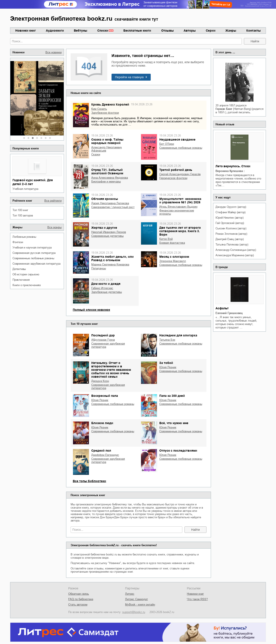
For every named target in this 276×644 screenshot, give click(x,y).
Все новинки (53, 52)
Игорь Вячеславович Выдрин (178, 207)
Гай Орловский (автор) (230, 223)
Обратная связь (79, 594)
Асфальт (222, 308)
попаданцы (99, 268)
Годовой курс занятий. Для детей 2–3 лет (33, 182)
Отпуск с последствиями (178, 451)
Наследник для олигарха (178, 335)
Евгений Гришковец (229, 313)
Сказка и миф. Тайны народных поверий (107, 141)
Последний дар (103, 335)
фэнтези (18, 242)
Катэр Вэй (166, 239)
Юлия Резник (168, 367)
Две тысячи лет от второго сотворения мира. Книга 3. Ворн (180, 231)
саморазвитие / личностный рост (113, 207)
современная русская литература (34, 253)
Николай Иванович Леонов (109, 232)
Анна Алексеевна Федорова (110, 178)
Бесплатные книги (137, 31)
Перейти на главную (129, 77)
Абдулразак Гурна (103, 340)
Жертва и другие (104, 228)
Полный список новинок (91, 310)
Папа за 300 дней (172, 396)
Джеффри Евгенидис (105, 455)
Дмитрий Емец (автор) (229, 239)
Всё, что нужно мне (174, 423)
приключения (21, 280)
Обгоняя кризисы (105, 199)
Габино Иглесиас (102, 288)
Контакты (254, 31)
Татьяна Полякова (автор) (232, 245)
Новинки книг (26, 31)
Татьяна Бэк (167, 340)
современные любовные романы (33, 258)
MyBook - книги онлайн (140, 605)
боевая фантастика (172, 243)
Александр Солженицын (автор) (236, 250)
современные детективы (107, 236)
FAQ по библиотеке (81, 599)
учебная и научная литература (32, 248)
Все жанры (54, 227)
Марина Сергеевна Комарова (110, 264)
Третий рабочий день (176, 170)
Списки (103, 31)
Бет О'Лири (167, 144)
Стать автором (78, 605)
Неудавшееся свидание (177, 140)
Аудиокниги (55, 31)
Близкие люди (102, 423)
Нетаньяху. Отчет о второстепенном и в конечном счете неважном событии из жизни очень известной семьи (111, 370)
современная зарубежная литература (36, 264)
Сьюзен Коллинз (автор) (231, 228)
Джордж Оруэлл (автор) (231, 207)
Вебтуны (81, 31)
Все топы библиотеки (89, 481)
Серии (211, 31)
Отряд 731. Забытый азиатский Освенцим (107, 172)
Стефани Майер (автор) (230, 212)
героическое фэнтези (173, 178)
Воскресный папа (105, 396)
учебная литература (25, 189)
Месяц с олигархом (174, 257)
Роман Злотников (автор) (231, 234)
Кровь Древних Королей (110, 104)
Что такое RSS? (197, 599)
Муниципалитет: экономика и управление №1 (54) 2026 (180, 201)
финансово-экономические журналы (177, 212)
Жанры (231, 31)
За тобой (166, 363)
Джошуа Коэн (100, 381)
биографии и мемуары (106, 182)
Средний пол (101, 451)
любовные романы (24, 237)
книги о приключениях (27, 285)
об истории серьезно (26, 274)
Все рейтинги (53, 201)
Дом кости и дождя (106, 284)
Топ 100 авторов (23, 215)
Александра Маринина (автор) (235, 255)
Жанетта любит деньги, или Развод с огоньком (112, 258)
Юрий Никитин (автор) (229, 218)
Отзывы (167, 31)
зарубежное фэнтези (105, 113)
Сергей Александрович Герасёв (180, 174)
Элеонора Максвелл (173, 261)
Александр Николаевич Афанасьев (107, 149)
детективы (19, 269)
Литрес (130, 594)
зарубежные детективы (107, 292)
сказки (96, 154)
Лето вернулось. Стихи (233, 166)
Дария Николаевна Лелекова (110, 203)
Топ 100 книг (20, 210)
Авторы (190, 31)
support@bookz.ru (134, 612)
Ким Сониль (99, 109)
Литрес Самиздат (136, 599)
